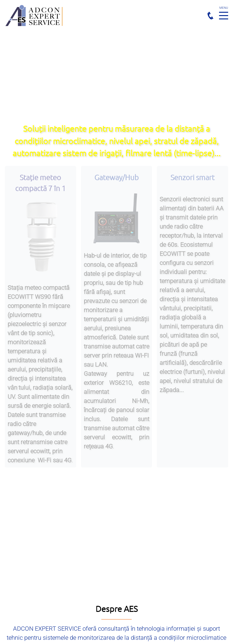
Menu (224, 12)
